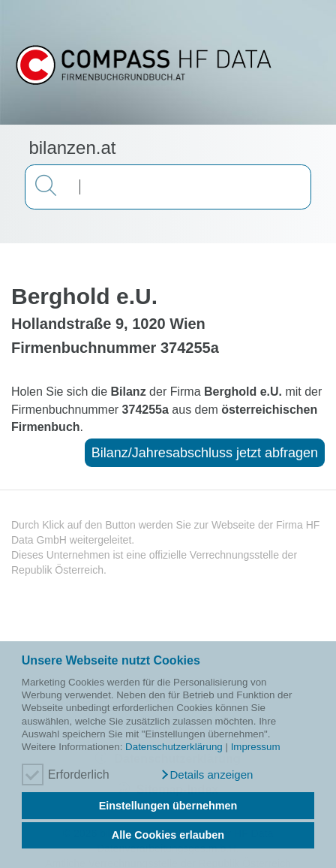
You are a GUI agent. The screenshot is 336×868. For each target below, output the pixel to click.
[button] (206, 775)
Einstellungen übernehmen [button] (168, 806)
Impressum (256, 747)
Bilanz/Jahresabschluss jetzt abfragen (205, 453)
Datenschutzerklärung (174, 747)
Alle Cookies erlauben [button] (168, 835)
